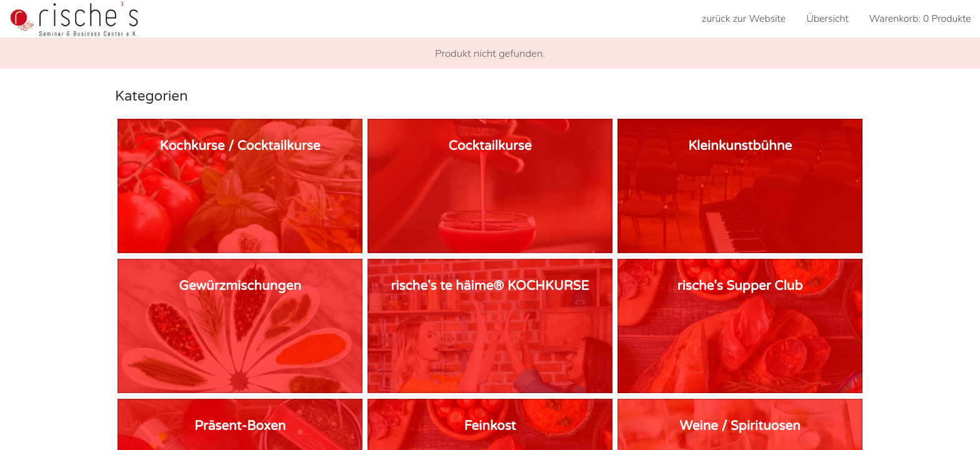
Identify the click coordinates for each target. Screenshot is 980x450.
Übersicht (827, 19)
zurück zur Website (744, 19)
